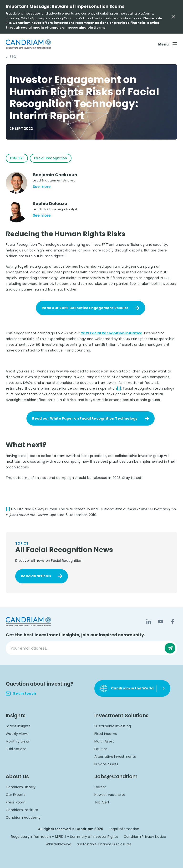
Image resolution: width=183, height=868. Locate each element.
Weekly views (17, 734)
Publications (16, 749)
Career (100, 787)
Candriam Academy (23, 818)
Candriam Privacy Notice (145, 837)
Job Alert (102, 802)
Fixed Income (106, 734)
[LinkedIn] (149, 622)
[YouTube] (161, 622)
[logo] (28, 44)
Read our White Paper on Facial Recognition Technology (85, 418)
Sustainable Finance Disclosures (104, 844)
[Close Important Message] (173, 17)
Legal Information (124, 829)
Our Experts (16, 795)
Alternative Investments (115, 757)
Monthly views (18, 741)
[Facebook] (173, 622)
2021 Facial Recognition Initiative (112, 333)
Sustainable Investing (113, 726)
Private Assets (106, 764)
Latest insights (18, 726)
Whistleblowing (58, 844)
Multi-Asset (104, 741)
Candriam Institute (22, 810)
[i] (119, 388)
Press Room (16, 802)
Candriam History (21, 787)
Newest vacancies (110, 795)
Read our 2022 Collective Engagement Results (85, 308)
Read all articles (36, 576)
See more (42, 187)
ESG (13, 57)
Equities (101, 749)
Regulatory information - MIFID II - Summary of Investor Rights (64, 837)
